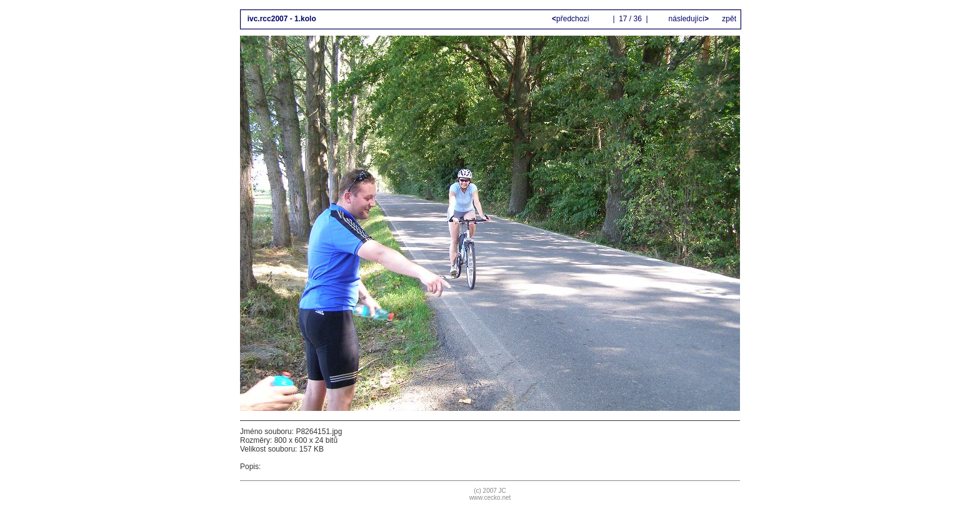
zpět (729, 19)
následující (687, 19)
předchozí (572, 19)
